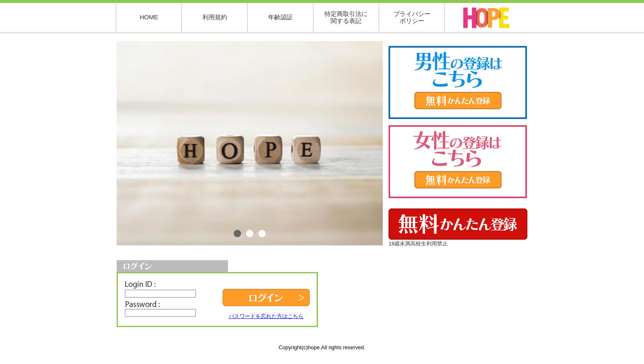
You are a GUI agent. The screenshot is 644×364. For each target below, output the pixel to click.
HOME (149, 17)
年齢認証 (281, 17)
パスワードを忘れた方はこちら (266, 316)
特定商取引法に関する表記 (346, 17)
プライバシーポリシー (412, 17)
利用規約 (215, 17)
